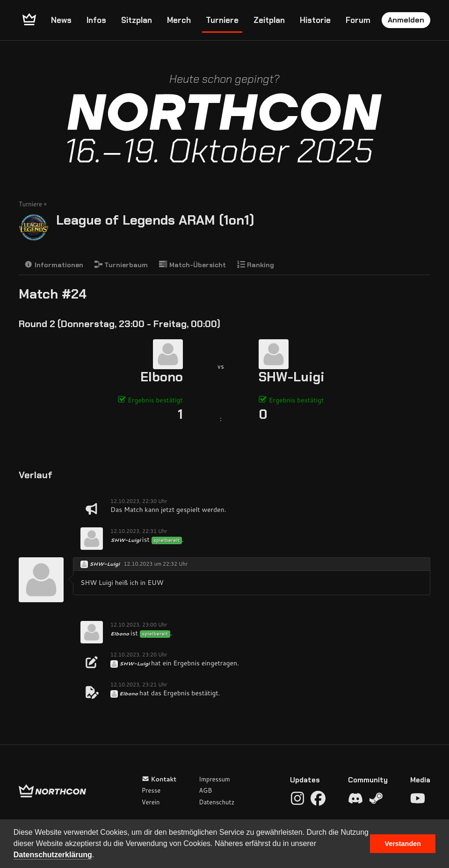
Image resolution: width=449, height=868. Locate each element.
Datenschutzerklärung (53, 855)
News (61, 20)
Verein (151, 802)
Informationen (54, 265)
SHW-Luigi (292, 377)
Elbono (162, 377)
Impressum (214, 779)
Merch (179, 20)
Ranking (256, 265)
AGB (205, 790)
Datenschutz (217, 802)
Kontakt (159, 779)
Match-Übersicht (192, 265)
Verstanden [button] (403, 844)
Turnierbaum (121, 265)
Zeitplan (269, 20)
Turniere (222, 20)
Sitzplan (137, 20)
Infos (96, 20)
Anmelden (406, 20)
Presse (151, 790)
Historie (315, 20)
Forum (358, 20)
